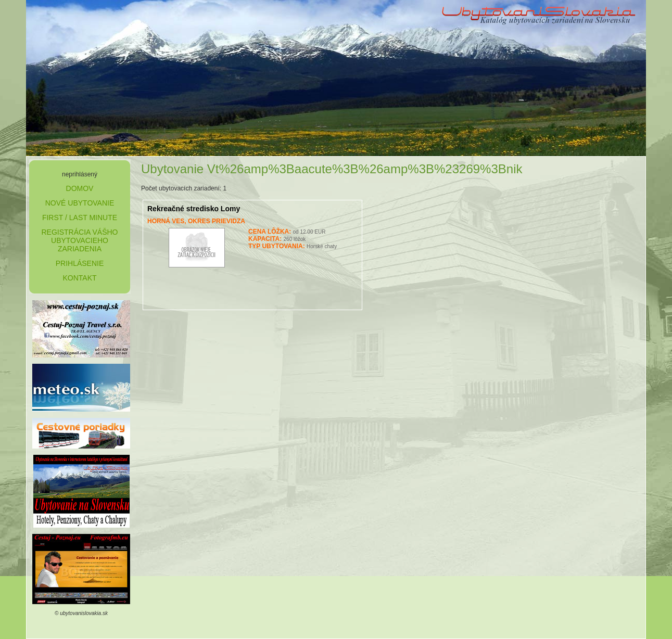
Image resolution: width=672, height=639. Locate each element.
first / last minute (80, 218)
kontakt (79, 278)
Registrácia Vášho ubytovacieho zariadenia (79, 240)
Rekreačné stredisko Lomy (194, 209)
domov (80, 188)
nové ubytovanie (80, 203)
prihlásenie (80, 263)
